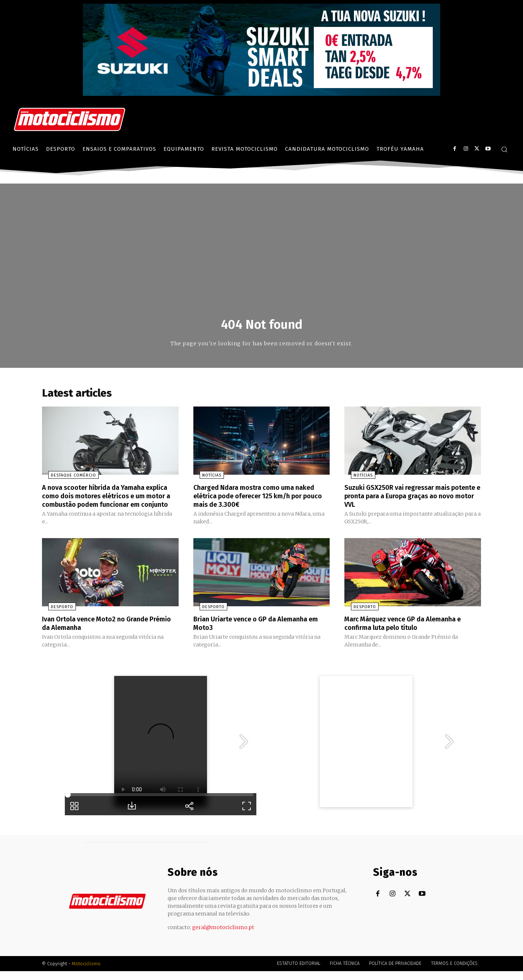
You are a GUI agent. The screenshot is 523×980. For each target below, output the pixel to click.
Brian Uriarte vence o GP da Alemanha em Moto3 (257, 632)
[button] (504, 149)
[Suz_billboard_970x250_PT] (261, 94)
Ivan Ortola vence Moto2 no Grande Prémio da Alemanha (101, 632)
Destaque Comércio (67, 478)
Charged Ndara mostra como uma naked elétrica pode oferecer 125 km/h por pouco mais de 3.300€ (261, 498)
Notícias (206, 478)
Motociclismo (86, 972)
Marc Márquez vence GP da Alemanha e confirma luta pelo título (410, 632)
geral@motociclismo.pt (223, 936)
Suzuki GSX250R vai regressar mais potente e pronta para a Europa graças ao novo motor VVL (409, 498)
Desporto (56, 616)
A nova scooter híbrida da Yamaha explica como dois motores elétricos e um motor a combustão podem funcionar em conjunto (107, 502)
